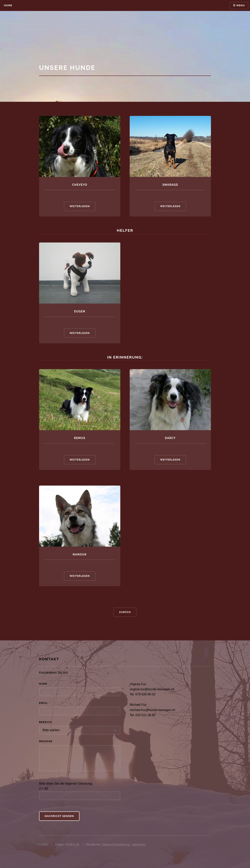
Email (43, 703)
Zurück (125, 612)
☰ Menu (239, 5)
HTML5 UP (72, 845)
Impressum (139, 845)
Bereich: (46, 722)
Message (46, 741)
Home (8, 5)
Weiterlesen (80, 206)
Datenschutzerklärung (116, 845)
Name (43, 684)
